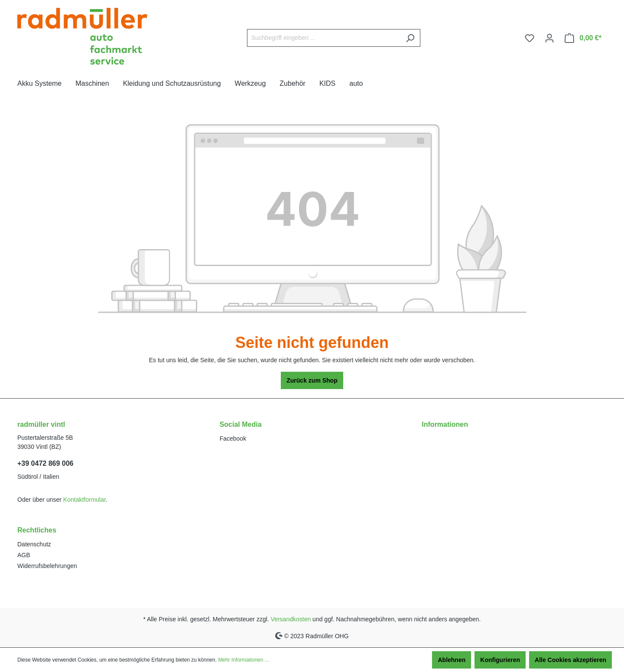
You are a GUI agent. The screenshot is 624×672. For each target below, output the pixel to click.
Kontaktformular (84, 500)
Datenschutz (34, 544)
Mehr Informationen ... (243, 660)
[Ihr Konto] (549, 38)
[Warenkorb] (583, 38)
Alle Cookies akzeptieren (570, 660)
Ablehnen (452, 660)
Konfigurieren (500, 660)
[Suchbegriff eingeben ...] (324, 38)
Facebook (233, 438)
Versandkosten (291, 619)
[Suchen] (410, 38)
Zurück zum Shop (312, 380)
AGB (24, 555)
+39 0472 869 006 (45, 463)
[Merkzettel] (530, 38)
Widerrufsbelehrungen (47, 566)
